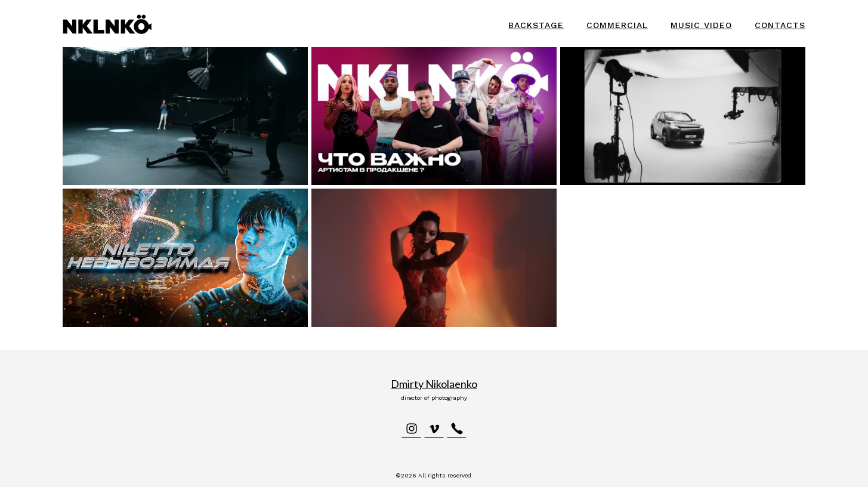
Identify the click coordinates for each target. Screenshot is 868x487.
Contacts (780, 25)
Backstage (536, 25)
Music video (701, 25)
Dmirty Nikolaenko (434, 384)
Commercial (617, 25)
